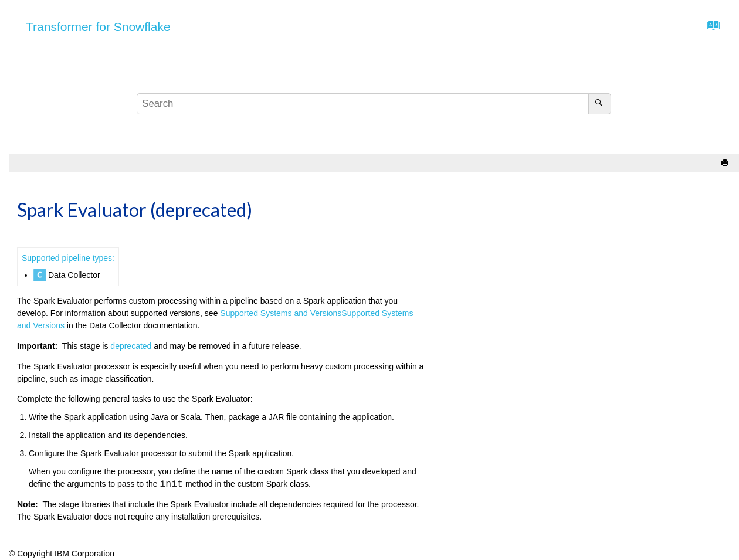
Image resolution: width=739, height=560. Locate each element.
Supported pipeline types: (68, 258)
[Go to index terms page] (710, 28)
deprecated (131, 346)
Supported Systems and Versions (281, 313)
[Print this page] (726, 163)
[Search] (600, 104)
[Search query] (374, 104)
